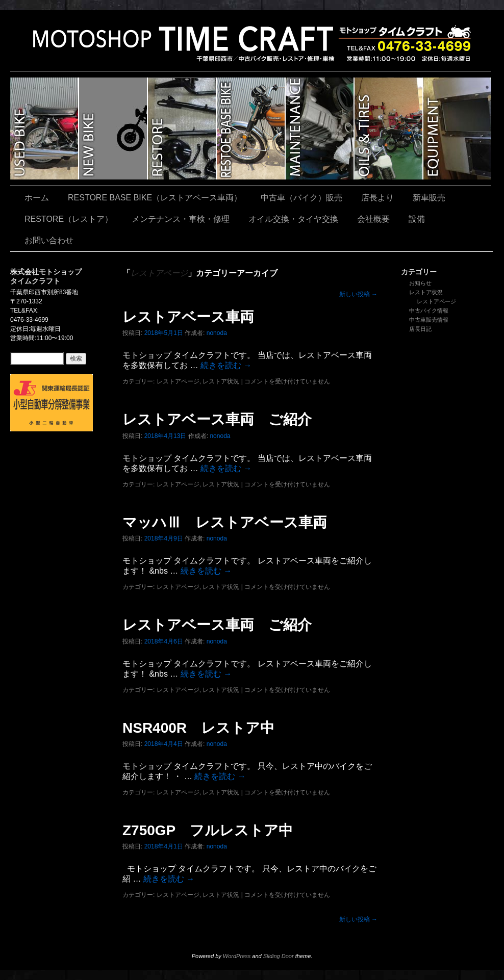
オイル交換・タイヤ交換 (389, 128)
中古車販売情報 (429, 320)
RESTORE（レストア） (182, 128)
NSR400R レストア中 (198, 728)
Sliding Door (279, 956)
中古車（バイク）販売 (45, 128)
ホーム (37, 198)
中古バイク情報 (429, 311)
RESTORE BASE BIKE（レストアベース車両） (251, 128)
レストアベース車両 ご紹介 (217, 419)
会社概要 (373, 219)
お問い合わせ (49, 240)
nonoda (217, 333)
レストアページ (436, 301)
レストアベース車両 (188, 317)
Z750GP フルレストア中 (208, 830)
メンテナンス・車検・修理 (320, 128)
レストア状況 (426, 292)
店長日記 (420, 329)
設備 (457, 128)
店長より (377, 198)
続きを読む (226, 365)
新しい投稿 (358, 294)
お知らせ (420, 283)
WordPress (237, 956)
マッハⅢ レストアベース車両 (225, 522)
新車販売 (114, 128)
